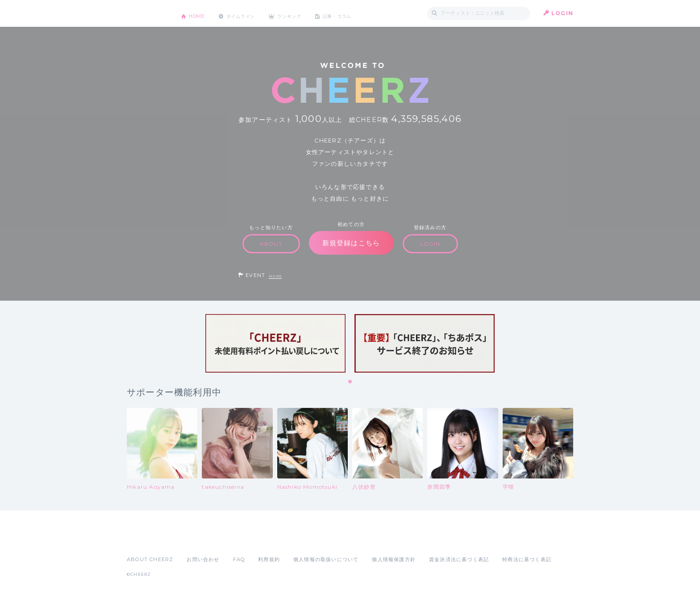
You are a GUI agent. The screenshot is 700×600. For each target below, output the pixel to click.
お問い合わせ (203, 559)
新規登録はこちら (351, 243)
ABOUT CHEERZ (150, 559)
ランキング (306, 13)
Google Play (195, 540)
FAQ (239, 559)
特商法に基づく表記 (527, 559)
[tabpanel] (275, 343)
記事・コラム (360, 13)
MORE (275, 276)
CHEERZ (147, 14)
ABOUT (271, 244)
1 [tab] (350, 382)
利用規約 (269, 559)
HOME (200, 13)
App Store (147, 540)
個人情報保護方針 (394, 559)
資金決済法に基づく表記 (459, 559)
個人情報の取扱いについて (326, 559)
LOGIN (562, 13)
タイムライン (249, 13)
